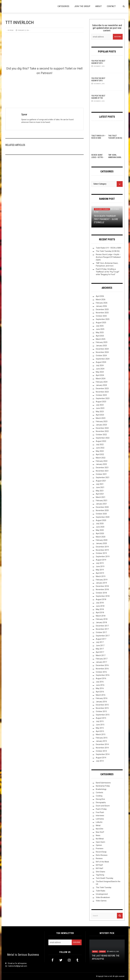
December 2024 (102, 349)
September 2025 (103, 319)
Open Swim (100, 842)
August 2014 (101, 758)
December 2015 (102, 705)
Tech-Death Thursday (102, 209)
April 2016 (100, 692)
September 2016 (103, 675)
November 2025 (102, 313)
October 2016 (101, 672)
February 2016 (102, 698)
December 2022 (102, 428)
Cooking (99, 796)
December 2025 (102, 309)
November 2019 (102, 550)
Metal (98, 825)
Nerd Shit (100, 829)
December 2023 (102, 388)
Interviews (100, 816)
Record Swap (101, 852)
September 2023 (103, 398)
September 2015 (103, 715)
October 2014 (101, 751)
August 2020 (101, 520)
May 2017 (100, 649)
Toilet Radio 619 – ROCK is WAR (108, 248)
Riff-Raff (100, 868)
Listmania (100, 819)
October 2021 (101, 474)
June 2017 (100, 645)
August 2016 (101, 678)
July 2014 (100, 761)
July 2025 (100, 326)
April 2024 (100, 375)
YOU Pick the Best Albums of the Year (98, 98)
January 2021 (101, 504)
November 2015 (102, 708)
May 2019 (100, 570)
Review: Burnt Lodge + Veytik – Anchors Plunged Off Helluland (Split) (108, 257)
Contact (111, 6)
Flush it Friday (101, 809)
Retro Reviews (102, 855)
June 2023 (100, 408)
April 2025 (100, 336)
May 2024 (100, 372)
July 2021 (100, 484)
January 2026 (101, 306)
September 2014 (103, 754)
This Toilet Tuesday (104, 887)
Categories (63, 6)
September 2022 (103, 438)
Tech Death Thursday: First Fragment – (106, 219)
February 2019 (102, 580)
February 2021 (102, 501)
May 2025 (100, 332)
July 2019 (100, 563)
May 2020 (100, 530)
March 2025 (101, 339)
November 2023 (102, 392)
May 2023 (100, 412)
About (99, 6)
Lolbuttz (99, 822)
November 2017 (102, 629)
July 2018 (100, 603)
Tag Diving (100, 875)
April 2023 (100, 415)
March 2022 (101, 458)
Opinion (99, 845)
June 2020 (100, 527)
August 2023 (101, 402)
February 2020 (102, 540)
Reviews (99, 858)
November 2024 (102, 352)
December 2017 (102, 626)
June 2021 (100, 487)
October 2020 (101, 514)
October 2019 (101, 553)
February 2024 (102, 382)
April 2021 (100, 494)
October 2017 (101, 632)
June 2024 (100, 369)
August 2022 (101, 441)
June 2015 (100, 725)
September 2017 (103, 636)
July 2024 (100, 365)
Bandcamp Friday (103, 786)
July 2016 (100, 682)
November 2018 (102, 589)
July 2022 (100, 444)
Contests (99, 793)
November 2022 (102, 431)
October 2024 (101, 356)
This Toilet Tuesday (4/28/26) (108, 251)
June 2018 (100, 606)
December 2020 (102, 507)
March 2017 (101, 655)
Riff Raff (99, 865)
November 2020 (102, 510)
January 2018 (101, 622)
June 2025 (100, 329)
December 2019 (102, 547)
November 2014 (102, 748)
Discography (101, 802)
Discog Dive (100, 799)
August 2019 (101, 560)
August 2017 (101, 639)
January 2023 (101, 425)
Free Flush (100, 812)
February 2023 (102, 421)
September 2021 (103, 477)
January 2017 (101, 662)
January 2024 (101, 385)
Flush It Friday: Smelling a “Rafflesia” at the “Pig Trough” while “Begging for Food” (108, 272)
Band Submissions (103, 783)
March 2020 (101, 537)
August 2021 (101, 481)
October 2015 (101, 711)
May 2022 (100, 451)
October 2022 (101, 435)
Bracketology (101, 789)
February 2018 (102, 619)
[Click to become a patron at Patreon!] (44, 87)
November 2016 (102, 669)
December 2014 (102, 744)
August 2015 (101, 718)
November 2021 (102, 471)
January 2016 (101, 702)
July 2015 (100, 721)
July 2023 (100, 405)
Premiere (100, 849)
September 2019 (103, 557)
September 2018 (103, 596)
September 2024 (103, 359)
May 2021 (100, 491)
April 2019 (100, 573)
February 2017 (102, 659)
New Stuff (100, 832)
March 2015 (101, 734)
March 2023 (101, 418)
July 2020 (100, 524)
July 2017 (100, 642)
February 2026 (102, 303)
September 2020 (103, 517)
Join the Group (82, 6)
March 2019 (101, 576)
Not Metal (100, 839)
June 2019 (100, 566)
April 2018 (100, 613)
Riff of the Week (102, 862)
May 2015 (100, 728)
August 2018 (101, 599)
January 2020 (101, 543)
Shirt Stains (100, 872)
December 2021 (102, 468)
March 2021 (101, 497)
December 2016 (102, 665)
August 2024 (101, 362)
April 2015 (100, 731)
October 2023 (101, 395)
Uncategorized (102, 894)
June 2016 (100, 685)
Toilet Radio (101, 891)
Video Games (101, 901)
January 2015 (101, 741)
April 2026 (100, 296)
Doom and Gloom (103, 806)
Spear (11, 30)
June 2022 (100, 448)
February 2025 (102, 342)
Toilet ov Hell (108, 976)
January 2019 (101, 583)
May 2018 (100, 609)
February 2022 (102, 461)
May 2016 (100, 688)
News (98, 835)
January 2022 (101, 464)
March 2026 (101, 300)
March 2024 (101, 379)
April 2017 (100, 652)
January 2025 (101, 346)
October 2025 (101, 316)
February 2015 (102, 738)
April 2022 (100, 454)
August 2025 (101, 323)
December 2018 (102, 586)
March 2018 (101, 616)
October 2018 (101, 593)
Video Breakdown (103, 897)
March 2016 (101, 695)
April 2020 (100, 533)
